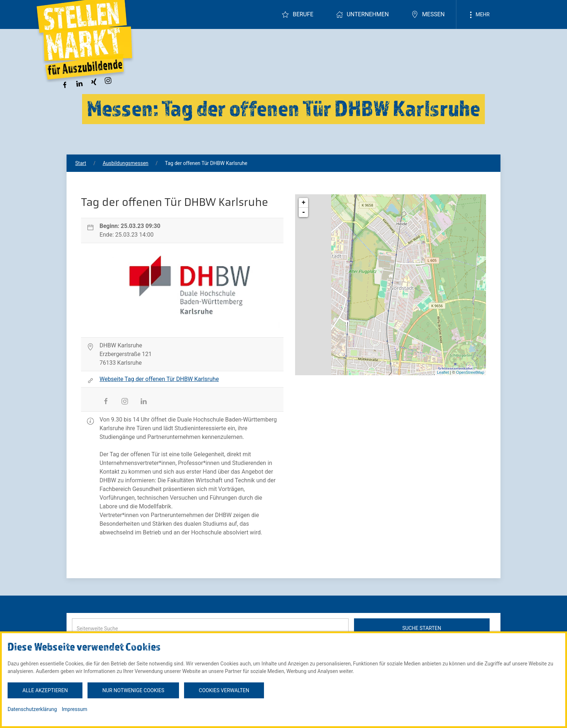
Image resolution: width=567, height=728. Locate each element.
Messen (428, 14)
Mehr (478, 15)
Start (81, 163)
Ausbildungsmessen (125, 163)
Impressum (74, 709)
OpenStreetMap (470, 372)
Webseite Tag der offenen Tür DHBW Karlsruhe (159, 379)
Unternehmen (362, 14)
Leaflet (443, 372)
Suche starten (422, 628)
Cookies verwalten (224, 690)
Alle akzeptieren (45, 690)
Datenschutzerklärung (32, 709)
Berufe (297, 14)
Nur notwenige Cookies (133, 690)
